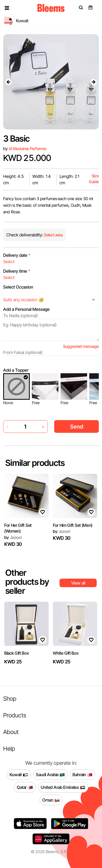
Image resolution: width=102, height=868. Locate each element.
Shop (10, 698)
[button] (7, 8)
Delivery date (17, 255)
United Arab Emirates (63, 787)
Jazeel (13, 537)
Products (15, 715)
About (11, 732)
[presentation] (8, 82)
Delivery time (17, 271)
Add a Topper (16, 370)
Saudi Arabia (50, 775)
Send (77, 427)
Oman (51, 800)
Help (9, 748)
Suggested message (81, 346)
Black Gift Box (17, 653)
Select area (53, 235)
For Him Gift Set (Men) (73, 525)
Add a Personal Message (26, 309)
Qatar (25, 787)
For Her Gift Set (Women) (18, 528)
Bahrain (82, 775)
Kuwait (19, 775)
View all (78, 583)
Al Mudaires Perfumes (28, 149)
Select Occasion (18, 287)
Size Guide (94, 179)
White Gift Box (66, 653)
